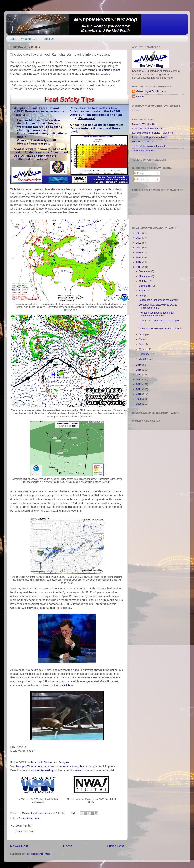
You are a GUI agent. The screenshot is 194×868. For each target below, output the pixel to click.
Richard (140, 96)
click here (68, 685)
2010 (139, 394)
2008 (139, 404)
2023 (139, 238)
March (143, 349)
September (146, 286)
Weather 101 (29, 39)
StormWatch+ (78, 770)
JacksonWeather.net (144, 150)
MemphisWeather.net (29, 766)
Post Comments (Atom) (38, 854)
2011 (139, 389)
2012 (139, 384)
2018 (139, 262)
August (143, 291)
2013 (139, 379)
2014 (139, 375)
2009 (139, 399)
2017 (139, 267)
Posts (139, 173)
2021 (139, 248)
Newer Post (19, 846)
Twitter (48, 762)
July (142, 296)
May (142, 339)
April (142, 344)
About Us (48, 39)
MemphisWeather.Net (144, 124)
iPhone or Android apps (42, 770)
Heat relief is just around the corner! (158, 300)
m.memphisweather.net (74, 766)
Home (68, 846)
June (142, 334)
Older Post (115, 846)
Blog (13, 39)
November (145, 276)
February (144, 354)
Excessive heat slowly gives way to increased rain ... (158, 306)
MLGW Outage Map (143, 142)
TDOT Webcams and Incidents (149, 146)
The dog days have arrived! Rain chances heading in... (156, 314)
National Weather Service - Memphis (153, 133)
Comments (142, 179)
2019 (139, 257)
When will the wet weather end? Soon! (160, 328)
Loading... (138, 111)
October (144, 281)
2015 (139, 370)
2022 (139, 243)
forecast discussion (30, 818)
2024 (139, 233)
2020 (139, 252)
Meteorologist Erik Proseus (151, 91)
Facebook (36, 762)
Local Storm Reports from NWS (150, 137)
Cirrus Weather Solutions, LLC (149, 128)
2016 (139, 365)
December (145, 271)
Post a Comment (24, 831)
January (144, 359)
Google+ (64, 762)
